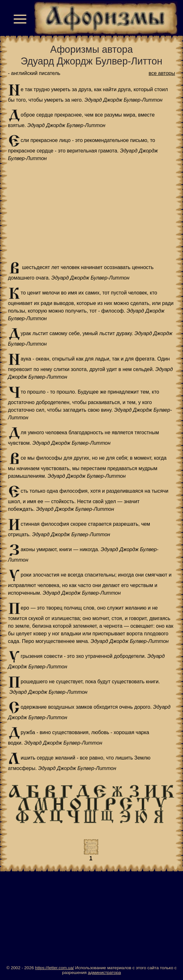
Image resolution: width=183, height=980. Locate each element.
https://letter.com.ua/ (54, 968)
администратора (104, 973)
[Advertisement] (91, 212)
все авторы (162, 73)
